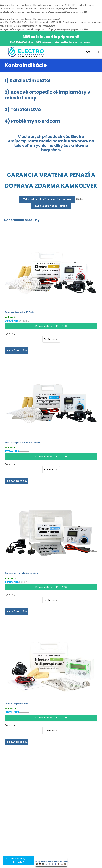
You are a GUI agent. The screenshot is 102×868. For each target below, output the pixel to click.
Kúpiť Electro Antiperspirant (51, 206)
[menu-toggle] (4, 52)
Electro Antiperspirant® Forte (19, 312)
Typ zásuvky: (10, 334)
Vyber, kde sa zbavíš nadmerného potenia (47, 199)
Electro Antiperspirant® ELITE (19, 704)
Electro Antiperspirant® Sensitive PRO (23, 443)
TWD (88, 52)
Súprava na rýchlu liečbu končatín (22, 573)
